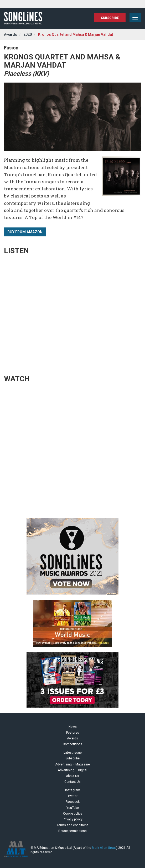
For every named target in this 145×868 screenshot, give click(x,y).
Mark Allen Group (104, 848)
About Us (72, 776)
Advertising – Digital (72, 770)
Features (73, 733)
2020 (28, 34)
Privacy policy (73, 819)
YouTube (73, 808)
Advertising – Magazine (72, 764)
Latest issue (73, 753)
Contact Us (72, 782)
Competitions (72, 744)
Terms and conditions (73, 825)
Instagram (73, 790)
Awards (11, 34)
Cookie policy (73, 814)
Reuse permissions (72, 831)
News (73, 727)
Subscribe (110, 18)
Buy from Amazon (25, 232)
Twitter (72, 796)
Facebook (73, 802)
